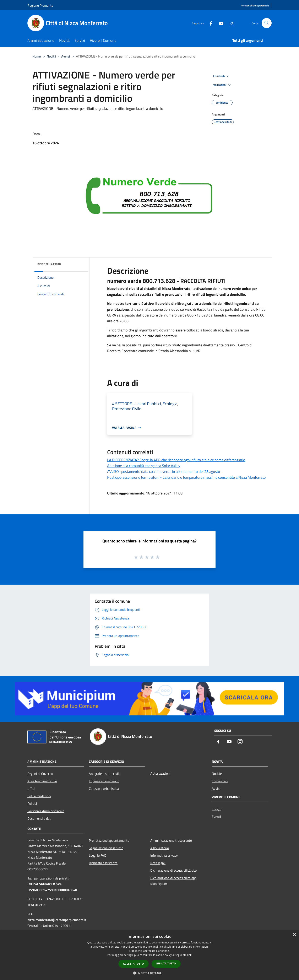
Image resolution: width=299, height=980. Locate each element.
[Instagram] (230, 23)
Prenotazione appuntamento (109, 840)
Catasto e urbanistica (104, 789)
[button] (149, 973)
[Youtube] (219, 23)
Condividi (222, 76)
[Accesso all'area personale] (255, 6)
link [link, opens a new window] (189, 955)
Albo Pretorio (160, 848)
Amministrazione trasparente (171, 840)
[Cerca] (267, 23)
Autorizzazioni (160, 773)
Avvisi (66, 56)
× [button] (294, 935)
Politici (32, 803)
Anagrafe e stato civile (105, 774)
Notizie (217, 774)
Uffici (31, 789)
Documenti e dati (39, 818)
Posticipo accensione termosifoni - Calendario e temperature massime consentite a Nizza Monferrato (186, 477)
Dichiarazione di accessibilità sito (173, 870)
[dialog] (149, 955)
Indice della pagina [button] (49, 264)
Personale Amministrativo (46, 811)
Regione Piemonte (40, 5)
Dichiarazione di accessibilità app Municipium (173, 881)
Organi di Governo (40, 774)
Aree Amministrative (42, 781)
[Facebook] (209, 23)
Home (37, 56)
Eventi (216, 817)
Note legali (158, 863)
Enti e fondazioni (39, 796)
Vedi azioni (223, 85)
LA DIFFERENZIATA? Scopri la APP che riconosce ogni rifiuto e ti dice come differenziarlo (176, 460)
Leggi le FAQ (98, 855)
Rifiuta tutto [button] (166, 963)
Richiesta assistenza (103, 863)
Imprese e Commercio (104, 781)
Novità (51, 56)
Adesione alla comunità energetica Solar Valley (144, 466)
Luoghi (217, 809)
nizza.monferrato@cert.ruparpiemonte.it (57, 920)
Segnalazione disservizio (106, 848)
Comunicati (220, 781)
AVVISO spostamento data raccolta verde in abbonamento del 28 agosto (164, 472)
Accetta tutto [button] (134, 964)
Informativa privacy (164, 855)
